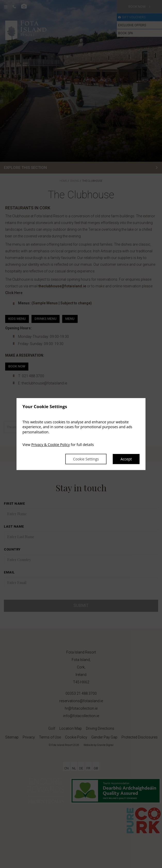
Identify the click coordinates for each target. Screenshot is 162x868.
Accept (126, 459)
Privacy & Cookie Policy (50, 445)
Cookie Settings (86, 459)
